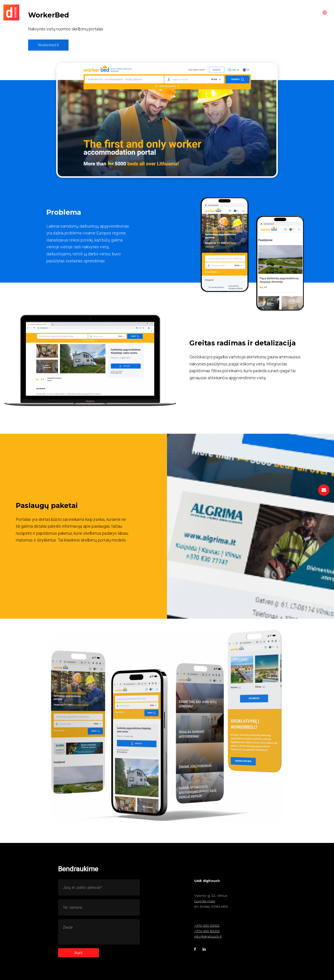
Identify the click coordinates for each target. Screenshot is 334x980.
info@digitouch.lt (208, 936)
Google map (205, 901)
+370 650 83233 (207, 931)
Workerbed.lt (48, 45)
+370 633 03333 (207, 926)
